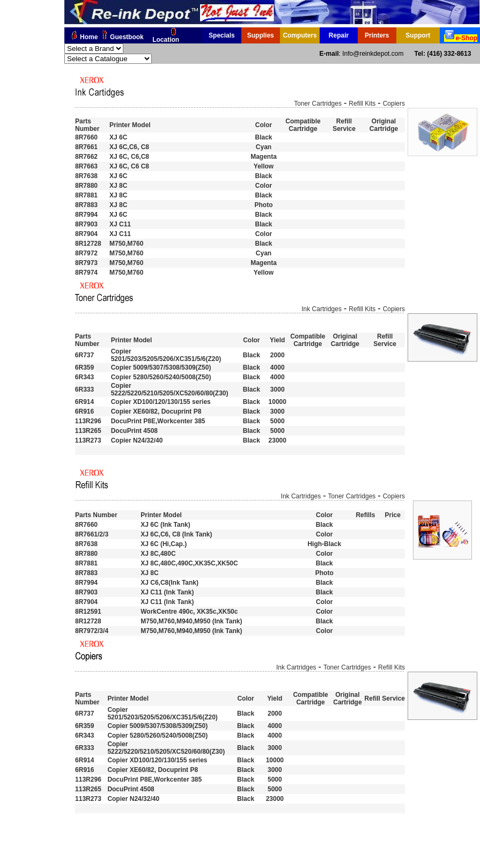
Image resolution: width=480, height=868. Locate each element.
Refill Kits (362, 104)
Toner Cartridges (318, 104)
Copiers (394, 104)
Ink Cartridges (322, 309)
